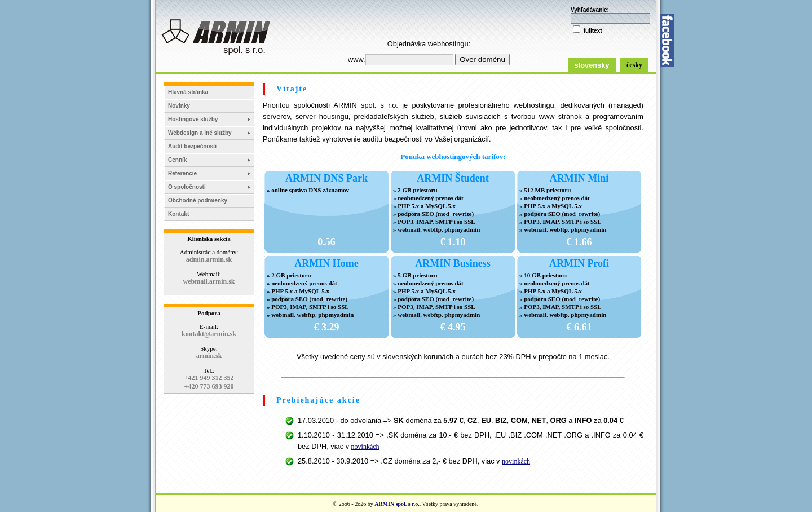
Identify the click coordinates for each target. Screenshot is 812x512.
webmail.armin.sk (209, 281)
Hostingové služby (193, 119)
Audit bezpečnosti (192, 146)
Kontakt (178, 214)
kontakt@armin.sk (209, 334)
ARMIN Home (326, 263)
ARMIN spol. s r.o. (397, 504)
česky (634, 65)
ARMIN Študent (453, 178)
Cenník (177, 160)
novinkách (365, 447)
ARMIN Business (453, 263)
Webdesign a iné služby (200, 133)
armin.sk (209, 356)
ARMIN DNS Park (326, 178)
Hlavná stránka (188, 92)
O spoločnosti (187, 187)
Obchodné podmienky (198, 200)
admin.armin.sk (209, 259)
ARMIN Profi (579, 263)
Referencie (182, 173)
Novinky (179, 106)
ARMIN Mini (579, 178)
